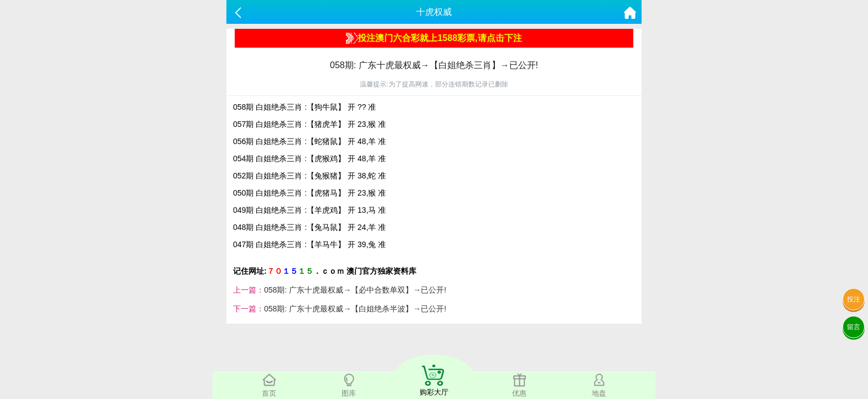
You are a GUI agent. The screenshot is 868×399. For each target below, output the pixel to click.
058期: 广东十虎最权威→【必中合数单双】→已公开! (355, 290)
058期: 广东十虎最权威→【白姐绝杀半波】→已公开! (355, 309)
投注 (854, 299)
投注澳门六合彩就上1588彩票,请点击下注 (434, 38)
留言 (854, 327)
